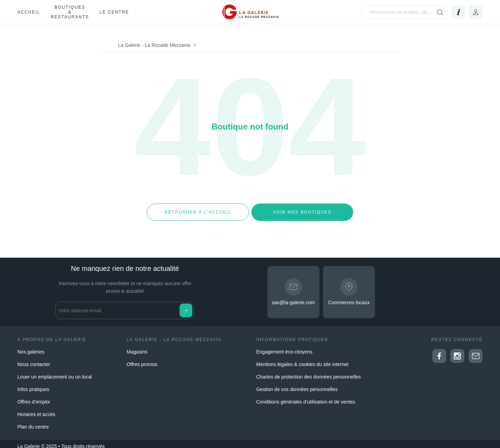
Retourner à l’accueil (198, 210)
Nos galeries (31, 347)
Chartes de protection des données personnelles (309, 372)
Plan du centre (33, 422)
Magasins (137, 347)
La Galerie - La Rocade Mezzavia (154, 45)
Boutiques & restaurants (70, 12)
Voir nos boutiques (302, 210)
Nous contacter (34, 360)
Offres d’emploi (34, 397)
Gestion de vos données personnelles (297, 385)
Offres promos (142, 360)
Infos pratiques (33, 385)
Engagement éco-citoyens (284, 347)
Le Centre (114, 12)
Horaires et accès (36, 410)
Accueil (29, 12)
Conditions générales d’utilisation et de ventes (306, 397)
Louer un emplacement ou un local (55, 372)
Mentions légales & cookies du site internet (302, 360)
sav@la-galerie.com (293, 298)
